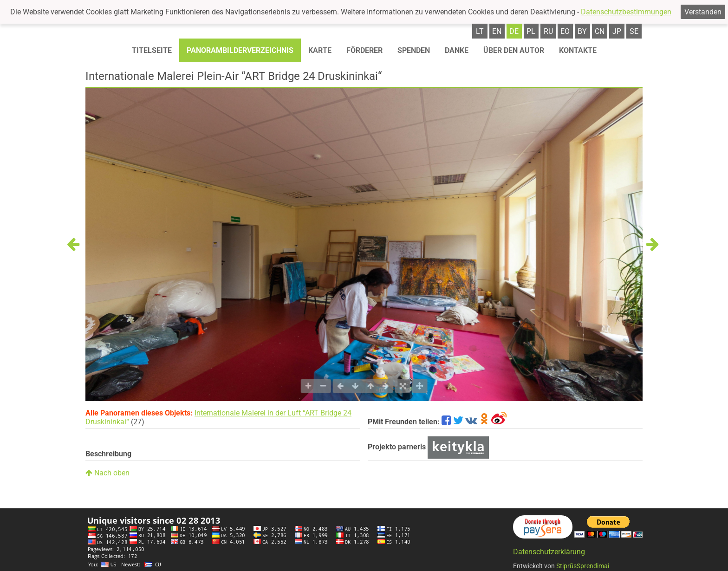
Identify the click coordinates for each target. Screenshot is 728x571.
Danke (457, 50)
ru (548, 31)
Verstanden (703, 12)
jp (617, 31)
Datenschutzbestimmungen (626, 12)
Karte (320, 50)
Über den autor (514, 50)
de (514, 31)
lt (480, 31)
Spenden (414, 50)
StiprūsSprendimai (583, 566)
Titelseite (152, 50)
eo (565, 31)
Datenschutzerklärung (549, 552)
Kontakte (578, 50)
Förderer (364, 50)
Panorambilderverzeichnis (240, 50)
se (634, 31)
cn (600, 31)
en (497, 31)
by (582, 31)
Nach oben (107, 473)
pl (531, 31)
